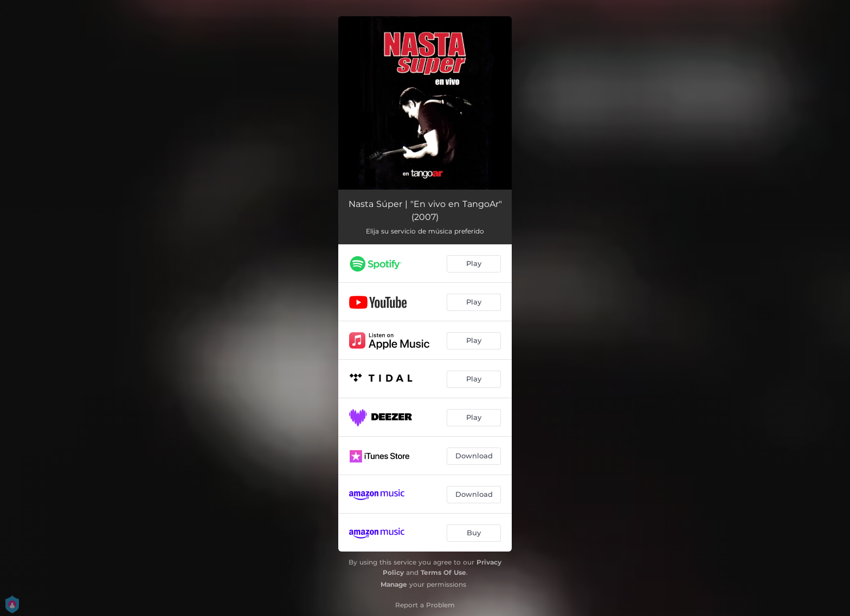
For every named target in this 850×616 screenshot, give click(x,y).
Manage (394, 584)
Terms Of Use (443, 572)
